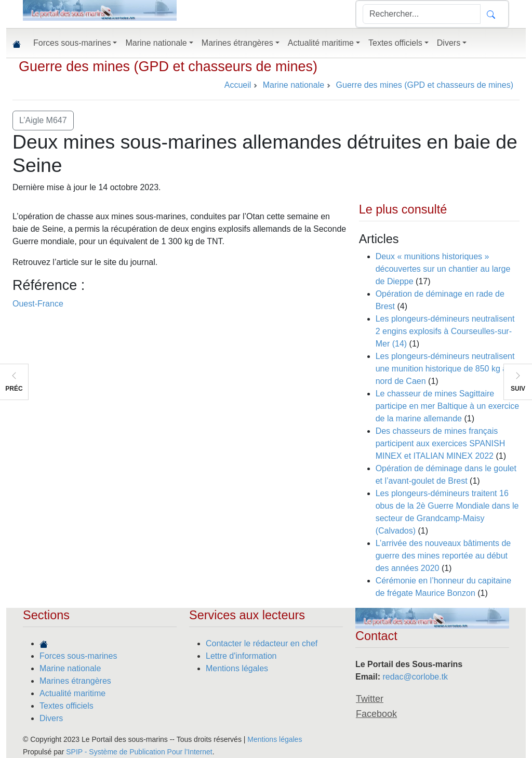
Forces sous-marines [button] (72, 43)
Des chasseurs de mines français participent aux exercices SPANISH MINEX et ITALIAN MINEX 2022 (441, 443)
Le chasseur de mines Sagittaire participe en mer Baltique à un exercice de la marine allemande (448, 406)
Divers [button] (449, 43)
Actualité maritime (72, 693)
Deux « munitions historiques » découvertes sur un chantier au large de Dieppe (443, 269)
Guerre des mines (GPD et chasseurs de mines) (168, 67)
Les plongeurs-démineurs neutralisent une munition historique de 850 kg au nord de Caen (445, 369)
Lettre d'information (241, 656)
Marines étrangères (75, 681)
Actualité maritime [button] (321, 43)
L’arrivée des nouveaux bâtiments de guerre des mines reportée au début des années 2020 (443, 556)
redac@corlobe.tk (415, 677)
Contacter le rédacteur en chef (262, 643)
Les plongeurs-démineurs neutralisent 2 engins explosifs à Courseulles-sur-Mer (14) (445, 331)
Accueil (238, 85)
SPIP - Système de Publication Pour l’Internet (139, 752)
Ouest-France (38, 304)
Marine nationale (70, 668)
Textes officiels (66, 706)
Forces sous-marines (78, 656)
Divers (51, 718)
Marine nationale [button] (156, 43)
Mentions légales (237, 668)
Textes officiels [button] (395, 43)
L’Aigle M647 (43, 120)
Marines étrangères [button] (237, 43)
